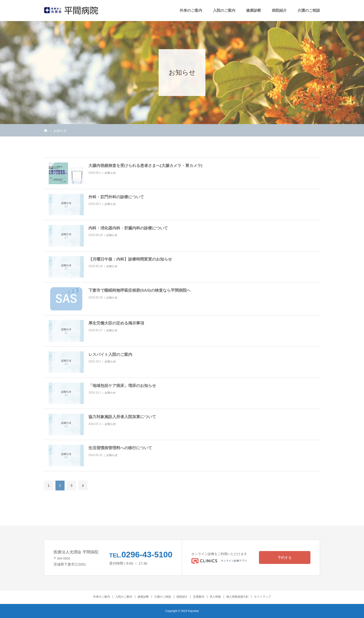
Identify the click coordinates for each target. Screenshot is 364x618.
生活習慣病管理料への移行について (120, 448)
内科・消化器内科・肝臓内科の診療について (128, 228)
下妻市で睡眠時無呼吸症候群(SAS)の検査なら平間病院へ (140, 290)
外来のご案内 (191, 10)
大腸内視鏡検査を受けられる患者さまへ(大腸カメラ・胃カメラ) (145, 166)
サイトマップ (262, 597)
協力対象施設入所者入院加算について (122, 417)
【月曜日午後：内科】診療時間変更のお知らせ (130, 259)
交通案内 (199, 597)
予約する (285, 557)
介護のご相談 (309, 10)
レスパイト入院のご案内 (110, 355)
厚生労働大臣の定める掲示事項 (116, 323)
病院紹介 (279, 10)
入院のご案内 (224, 10)
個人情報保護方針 (237, 597)
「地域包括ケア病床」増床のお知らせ (122, 386)
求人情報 (215, 597)
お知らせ (110, 173)
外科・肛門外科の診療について (116, 197)
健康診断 (254, 10)
